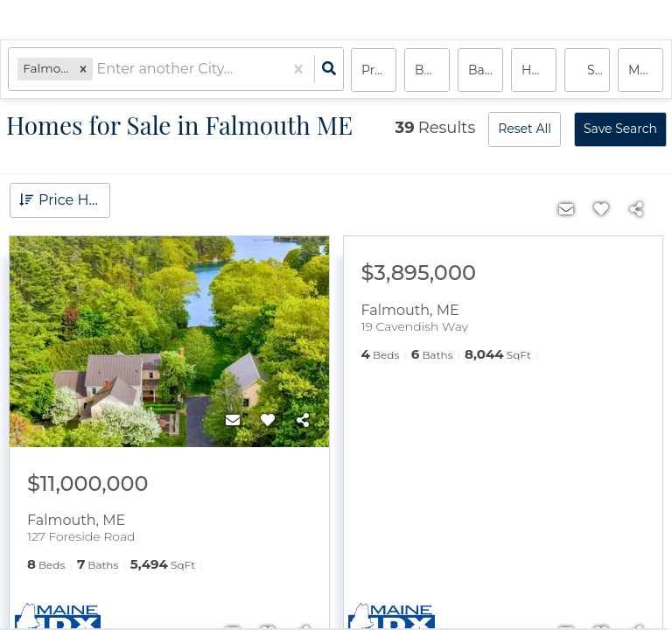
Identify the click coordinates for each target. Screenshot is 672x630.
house (539, 70)
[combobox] (99, 70)
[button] (84, 70)
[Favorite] (268, 421)
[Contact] (233, 421)
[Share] (303, 421)
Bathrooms (486, 70)
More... (646, 70)
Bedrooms (432, 70)
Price (377, 70)
